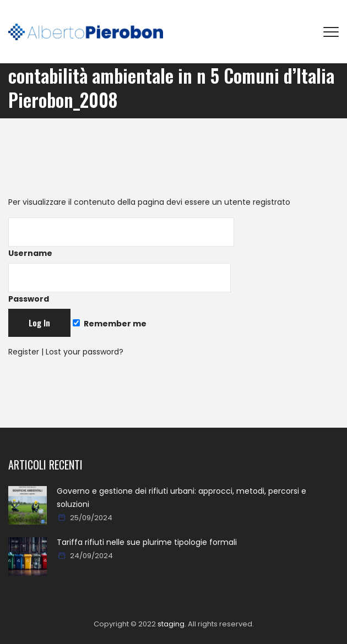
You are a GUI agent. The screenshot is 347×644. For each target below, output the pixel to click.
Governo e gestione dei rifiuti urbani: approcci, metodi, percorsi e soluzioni (181, 498)
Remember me (110, 324)
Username (121, 238)
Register (24, 352)
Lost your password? (85, 352)
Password (120, 284)
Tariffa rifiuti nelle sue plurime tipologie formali (147, 542)
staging (171, 624)
